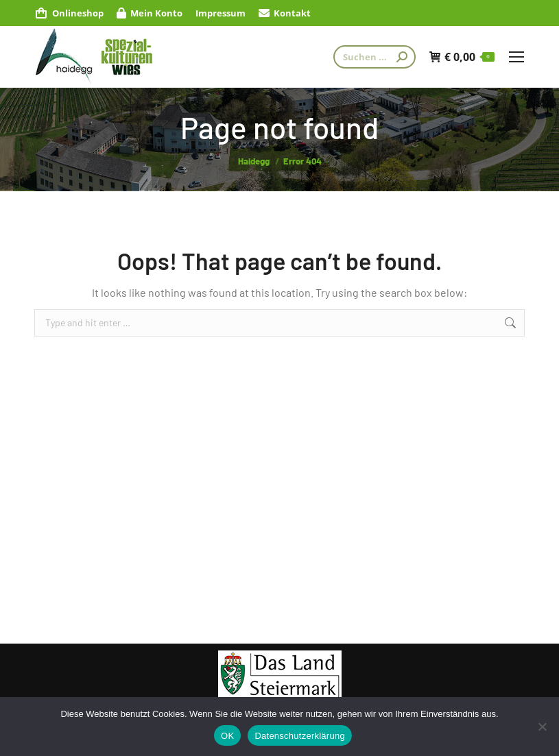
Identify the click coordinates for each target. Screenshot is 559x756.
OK (227, 736)
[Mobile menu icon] (516, 57)
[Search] (374, 57)
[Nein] (542, 727)
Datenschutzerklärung (299, 736)
